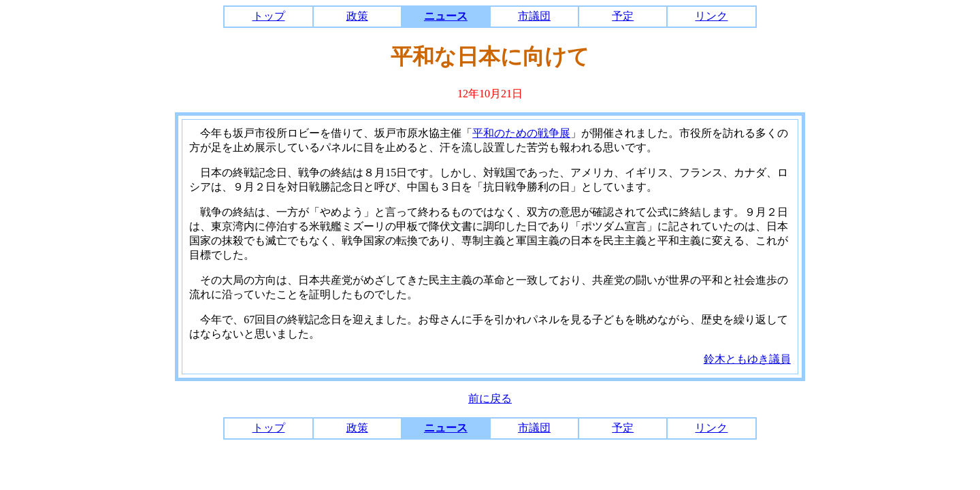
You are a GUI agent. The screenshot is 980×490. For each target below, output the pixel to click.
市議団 (534, 16)
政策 (357, 16)
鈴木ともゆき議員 (747, 359)
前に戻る (490, 398)
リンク (711, 16)
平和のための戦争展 (521, 133)
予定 (623, 16)
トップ (269, 16)
